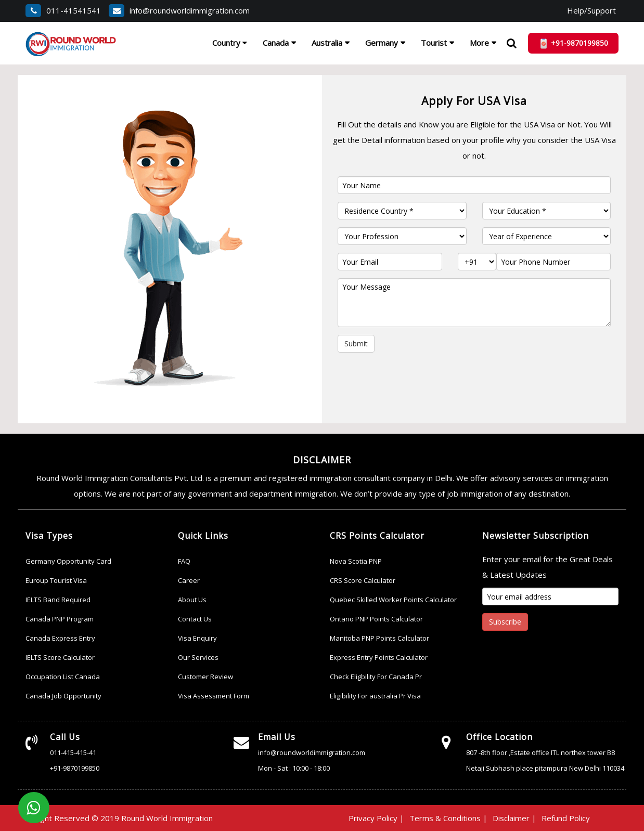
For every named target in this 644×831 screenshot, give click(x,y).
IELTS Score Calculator (60, 657)
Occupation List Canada (63, 677)
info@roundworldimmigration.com (179, 10)
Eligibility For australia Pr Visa (375, 696)
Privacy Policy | (376, 818)
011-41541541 (63, 10)
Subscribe (505, 622)
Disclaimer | (514, 818)
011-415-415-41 (73, 752)
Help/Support (591, 10)
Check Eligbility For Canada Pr (376, 677)
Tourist (434, 43)
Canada (276, 43)
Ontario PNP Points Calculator (376, 619)
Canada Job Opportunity (63, 696)
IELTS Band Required (58, 600)
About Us (192, 600)
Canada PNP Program (60, 619)
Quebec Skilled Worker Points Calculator (393, 600)
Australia (327, 43)
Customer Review (205, 677)
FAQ (184, 561)
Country (230, 43)
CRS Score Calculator (363, 580)
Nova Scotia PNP (356, 561)
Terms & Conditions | (448, 818)
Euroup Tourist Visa (56, 580)
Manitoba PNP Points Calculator (379, 638)
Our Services (198, 657)
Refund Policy (566, 818)
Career (189, 580)
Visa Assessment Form (214, 696)
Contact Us (195, 619)
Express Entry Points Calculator (379, 657)
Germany (382, 43)
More (479, 43)
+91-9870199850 (75, 768)
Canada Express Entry (60, 638)
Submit (356, 343)
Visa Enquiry (197, 638)
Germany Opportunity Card (68, 561)
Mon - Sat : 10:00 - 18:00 (294, 768)
